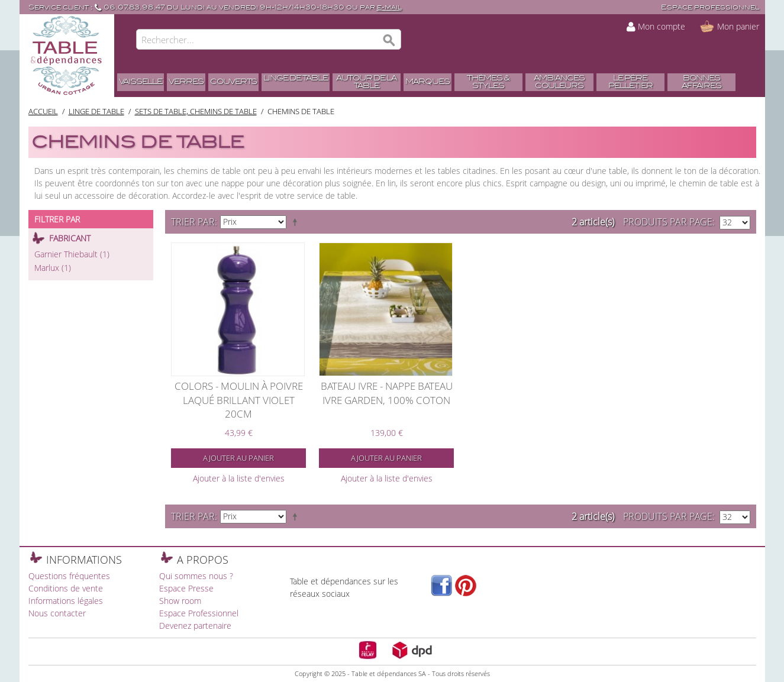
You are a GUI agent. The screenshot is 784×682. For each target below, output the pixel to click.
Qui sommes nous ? (196, 576)
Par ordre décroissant (297, 222)
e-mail (389, 7)
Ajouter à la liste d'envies (239, 478)
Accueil (43, 111)
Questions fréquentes (69, 576)
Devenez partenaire (195, 626)
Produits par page (668, 222)
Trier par (193, 222)
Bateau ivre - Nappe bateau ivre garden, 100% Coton (387, 393)
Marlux (53, 268)
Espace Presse (186, 588)
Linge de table (96, 111)
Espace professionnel (710, 7)
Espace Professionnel (199, 613)
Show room (180, 601)
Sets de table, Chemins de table (196, 111)
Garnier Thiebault (72, 254)
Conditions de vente (66, 588)
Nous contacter (57, 613)
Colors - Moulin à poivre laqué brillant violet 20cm (239, 400)
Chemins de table (301, 111)
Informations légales (66, 601)
